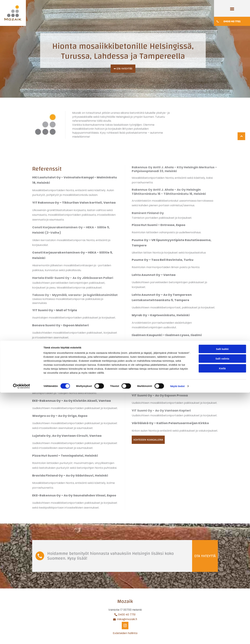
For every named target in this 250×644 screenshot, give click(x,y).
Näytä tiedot (177, 637)
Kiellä (222, 620)
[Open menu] (232, 9)
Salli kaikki (222, 600)
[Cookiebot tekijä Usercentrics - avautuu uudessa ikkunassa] (21, 638)
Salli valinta (222, 610)
